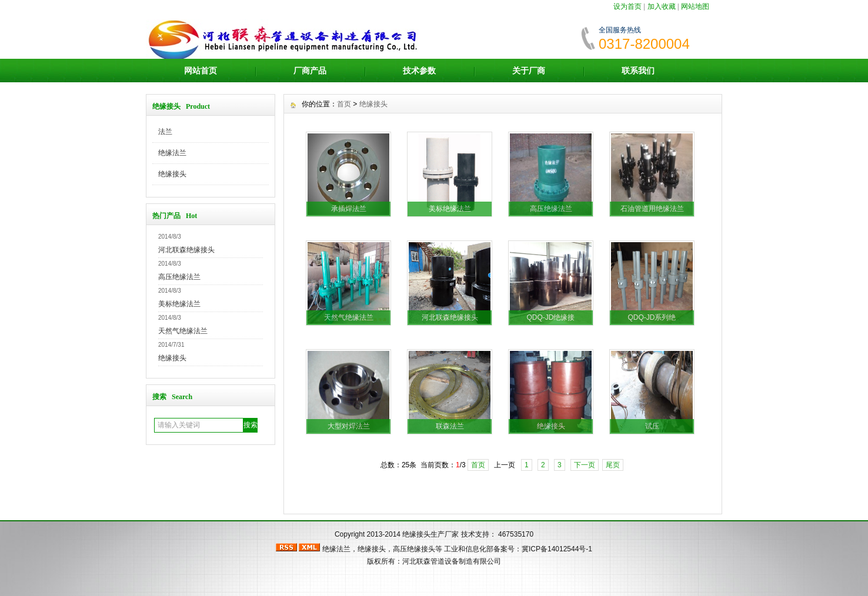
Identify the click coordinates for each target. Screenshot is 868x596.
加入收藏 (662, 6)
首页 (344, 104)
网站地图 (695, 6)
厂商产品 (310, 71)
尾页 (613, 465)
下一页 (585, 465)
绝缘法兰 (172, 153)
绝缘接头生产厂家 (430, 534)
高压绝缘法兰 (179, 277)
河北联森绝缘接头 (186, 250)
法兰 (165, 132)
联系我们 (638, 71)
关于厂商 (529, 71)
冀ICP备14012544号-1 (557, 549)
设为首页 (627, 6)
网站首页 (201, 71)
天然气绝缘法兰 (183, 331)
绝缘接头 (172, 174)
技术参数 (419, 71)
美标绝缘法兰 (179, 304)
